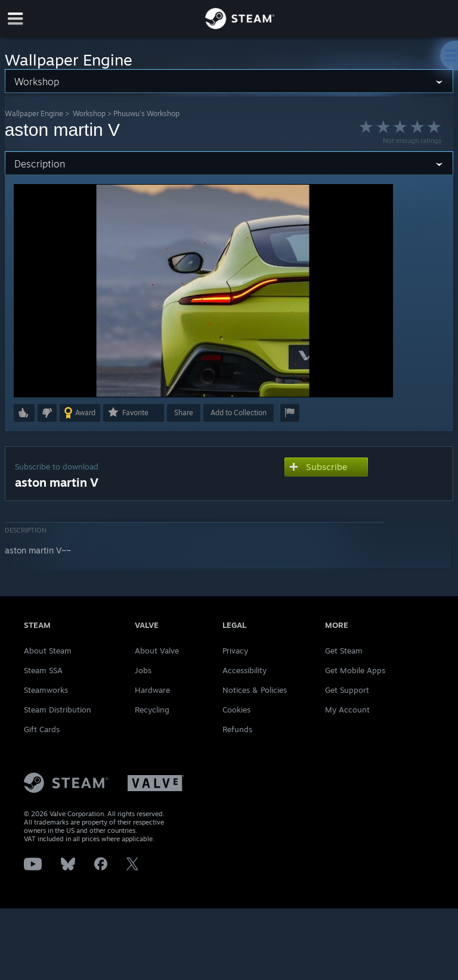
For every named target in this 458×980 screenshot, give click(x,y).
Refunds (237, 729)
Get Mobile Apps (355, 670)
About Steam (48, 651)
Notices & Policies (255, 690)
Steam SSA (43, 670)
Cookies (236, 710)
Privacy (235, 651)
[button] (24, 413)
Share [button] (184, 413)
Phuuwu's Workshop (146, 113)
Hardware (152, 690)
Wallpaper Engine (34, 113)
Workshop (89, 113)
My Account (347, 710)
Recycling (152, 710)
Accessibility (245, 670)
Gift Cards (42, 729)
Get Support (347, 690)
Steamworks (46, 690)
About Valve (157, 651)
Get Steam (344, 651)
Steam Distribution (58, 710)
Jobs (143, 670)
